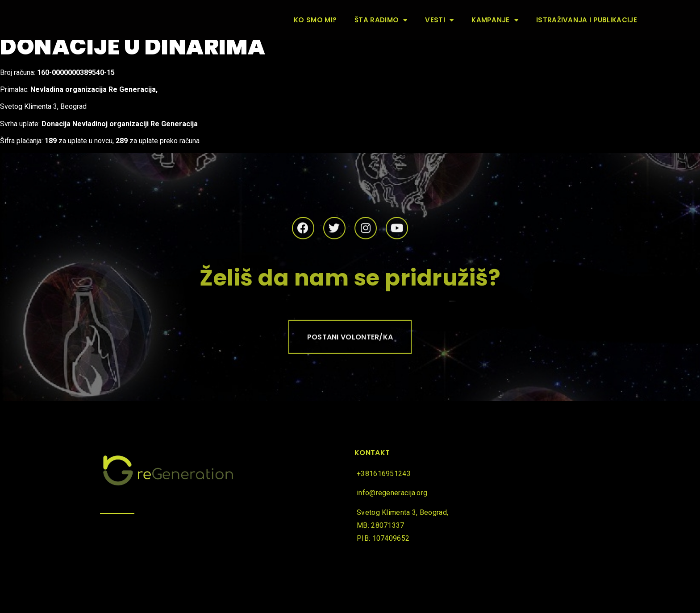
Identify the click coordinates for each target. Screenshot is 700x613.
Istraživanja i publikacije (587, 20)
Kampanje (495, 20)
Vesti (439, 20)
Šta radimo (381, 20)
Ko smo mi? (315, 20)
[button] (350, 339)
